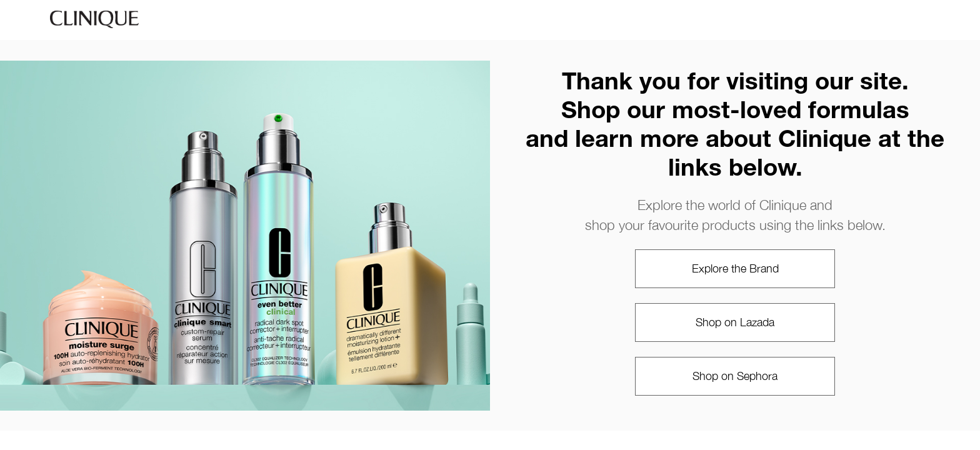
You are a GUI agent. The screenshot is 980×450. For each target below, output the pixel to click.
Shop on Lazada (735, 322)
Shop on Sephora (735, 376)
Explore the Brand (735, 268)
